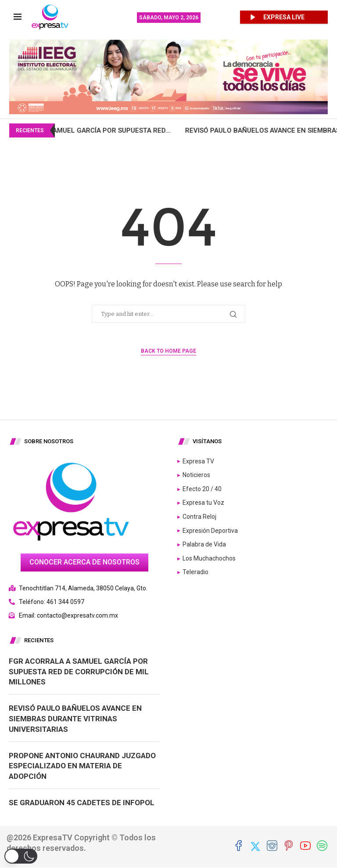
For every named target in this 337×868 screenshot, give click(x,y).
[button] (21, 856)
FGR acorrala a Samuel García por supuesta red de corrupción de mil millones (79, 672)
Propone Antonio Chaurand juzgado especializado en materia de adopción (82, 766)
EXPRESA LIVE (284, 17)
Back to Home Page (168, 351)
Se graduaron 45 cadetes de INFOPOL (82, 803)
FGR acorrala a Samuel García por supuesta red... (112, 130)
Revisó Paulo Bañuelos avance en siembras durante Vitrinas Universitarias (75, 719)
